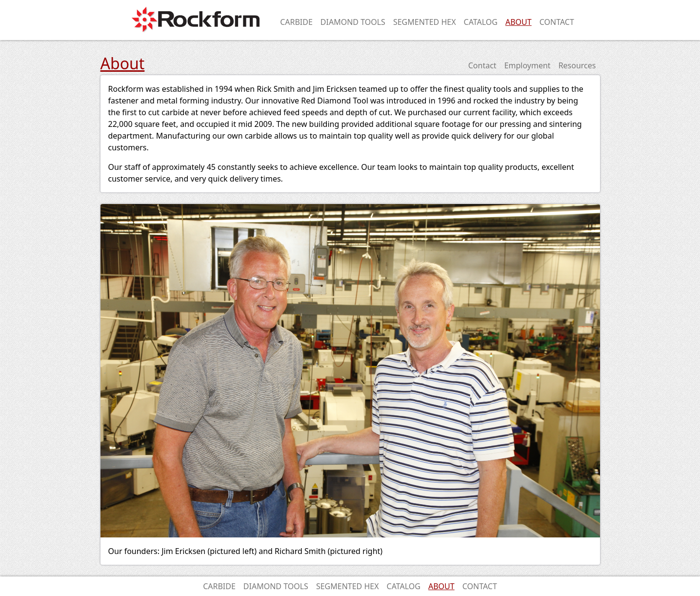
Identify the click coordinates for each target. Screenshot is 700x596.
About (519, 22)
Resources (577, 65)
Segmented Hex (425, 22)
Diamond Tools (353, 22)
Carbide (296, 22)
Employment (528, 65)
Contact (557, 22)
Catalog (481, 22)
